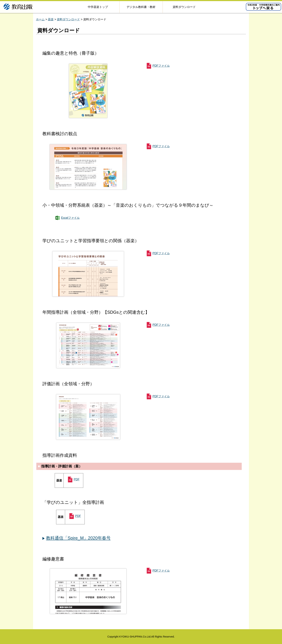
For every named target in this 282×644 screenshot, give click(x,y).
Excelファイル (70, 218)
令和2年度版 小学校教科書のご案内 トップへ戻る (263, 7)
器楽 (51, 19)
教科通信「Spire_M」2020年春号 (78, 538)
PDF (77, 479)
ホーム (40, 19)
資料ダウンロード (68, 19)
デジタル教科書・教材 (141, 7)
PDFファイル (161, 66)
